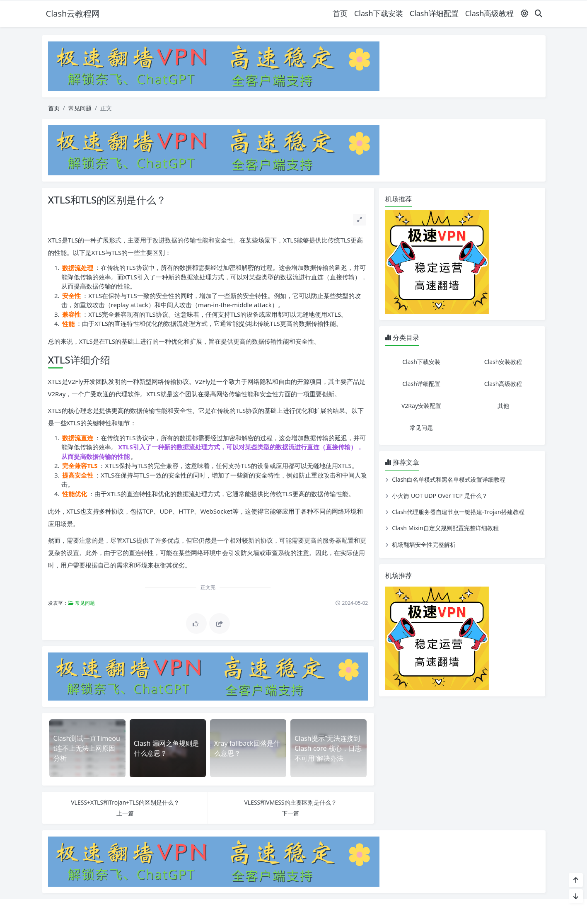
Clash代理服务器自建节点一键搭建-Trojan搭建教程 (458, 512)
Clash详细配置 (434, 13)
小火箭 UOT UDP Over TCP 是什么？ (440, 496)
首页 (340, 13)
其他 (503, 406)
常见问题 (80, 108)
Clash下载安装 (379, 13)
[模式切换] (524, 13)
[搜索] (539, 13)
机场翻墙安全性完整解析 (424, 544)
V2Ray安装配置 (421, 406)
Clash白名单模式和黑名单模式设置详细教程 (449, 479)
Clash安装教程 (503, 362)
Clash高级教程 (490, 13)
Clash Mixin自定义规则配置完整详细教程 (445, 528)
